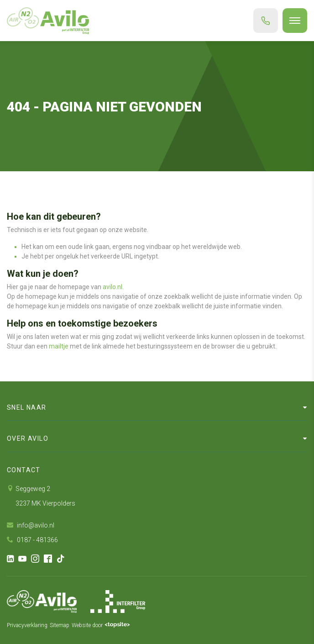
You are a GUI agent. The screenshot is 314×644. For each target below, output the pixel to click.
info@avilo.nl (31, 525)
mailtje (59, 346)
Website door (101, 625)
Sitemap (60, 625)
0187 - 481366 (32, 540)
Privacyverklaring (27, 625)
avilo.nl (113, 287)
